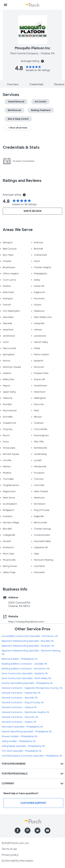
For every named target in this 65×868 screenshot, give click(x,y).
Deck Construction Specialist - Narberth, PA (25, 674)
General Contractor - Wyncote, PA (20, 717)
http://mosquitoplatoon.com (26, 622)
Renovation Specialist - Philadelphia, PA (22, 727)
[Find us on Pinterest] (28, 830)
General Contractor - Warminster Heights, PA (25, 712)
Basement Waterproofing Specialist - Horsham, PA (28, 646)
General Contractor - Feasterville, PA (21, 693)
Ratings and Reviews (22, 181)
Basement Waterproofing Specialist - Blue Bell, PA (28, 641)
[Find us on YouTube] (47, 830)
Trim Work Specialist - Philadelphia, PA (22, 751)
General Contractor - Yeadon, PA (19, 722)
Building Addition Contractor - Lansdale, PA (24, 664)
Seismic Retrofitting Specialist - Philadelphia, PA (27, 732)
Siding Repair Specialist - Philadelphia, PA (23, 746)
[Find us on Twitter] (37, 830)
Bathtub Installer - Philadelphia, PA (20, 659)
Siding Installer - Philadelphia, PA (19, 741)
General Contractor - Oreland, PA (19, 707)
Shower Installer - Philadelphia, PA (20, 736)
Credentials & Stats (21, 147)
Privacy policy (10, 855)
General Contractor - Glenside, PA (20, 698)
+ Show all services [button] (18, 128)
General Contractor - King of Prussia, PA (23, 703)
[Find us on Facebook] (18, 830)
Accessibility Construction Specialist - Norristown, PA (30, 636)
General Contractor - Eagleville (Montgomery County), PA (32, 688)
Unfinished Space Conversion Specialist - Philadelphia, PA (32, 756)
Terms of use (9, 849)
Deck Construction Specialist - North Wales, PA (26, 678)
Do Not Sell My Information (17, 861)
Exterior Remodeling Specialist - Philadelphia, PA (27, 683)
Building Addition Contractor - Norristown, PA (26, 669)
